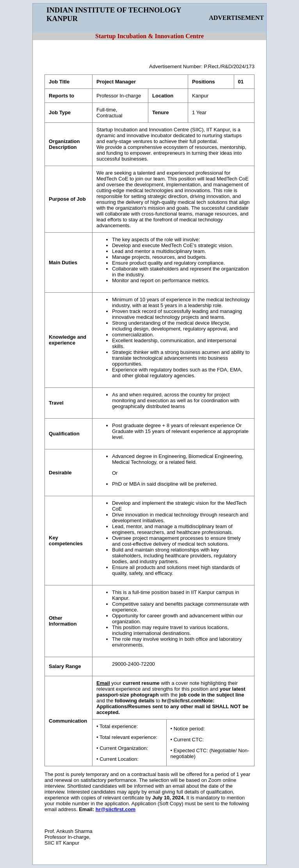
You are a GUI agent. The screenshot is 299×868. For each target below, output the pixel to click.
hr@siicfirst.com (116, 809)
